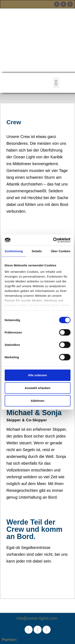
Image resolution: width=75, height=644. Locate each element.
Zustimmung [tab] (14, 251)
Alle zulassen (37, 375)
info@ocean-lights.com (37, 618)
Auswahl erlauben (37, 388)
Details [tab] (37, 251)
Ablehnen (37, 401)
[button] (56, 83)
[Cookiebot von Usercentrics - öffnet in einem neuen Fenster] (53, 240)
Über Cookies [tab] (61, 251)
